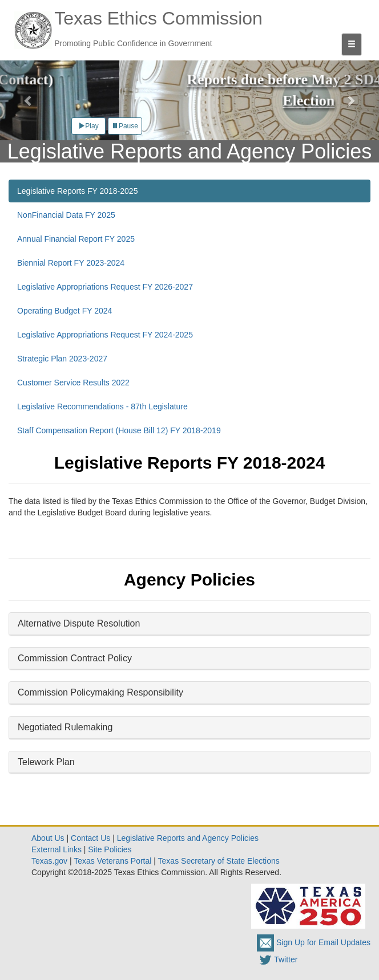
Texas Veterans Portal (112, 861)
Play (88, 126)
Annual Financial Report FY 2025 (76, 239)
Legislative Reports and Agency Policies (188, 838)
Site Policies (110, 849)
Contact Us (90, 838)
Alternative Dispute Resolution (79, 623)
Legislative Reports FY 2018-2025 (77, 191)
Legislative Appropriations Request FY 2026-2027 (105, 287)
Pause (125, 126)
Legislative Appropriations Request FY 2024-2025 (105, 335)
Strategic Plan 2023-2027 (62, 359)
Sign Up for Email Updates (314, 942)
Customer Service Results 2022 (73, 383)
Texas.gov (49, 861)
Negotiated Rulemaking (65, 727)
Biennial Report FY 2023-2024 (71, 263)
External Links (57, 849)
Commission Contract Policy (75, 658)
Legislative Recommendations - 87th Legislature (102, 406)
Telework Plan (46, 762)
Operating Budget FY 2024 (64, 311)
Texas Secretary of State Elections (219, 861)
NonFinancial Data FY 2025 (66, 215)
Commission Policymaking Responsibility (100, 692)
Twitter (277, 959)
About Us (48, 838)
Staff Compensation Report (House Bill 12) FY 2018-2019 (119, 430)
